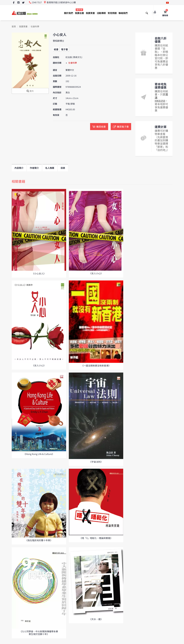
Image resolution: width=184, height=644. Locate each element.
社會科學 (35, 27)
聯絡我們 (123, 13)
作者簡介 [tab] (34, 168)
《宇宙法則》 (96, 462)
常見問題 (112, 13)
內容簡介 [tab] (19, 168)
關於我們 (69, 13)
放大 (30, 91)
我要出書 (79, 11)
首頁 (14, 27)
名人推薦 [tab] (50, 168)
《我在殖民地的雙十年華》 (39, 540)
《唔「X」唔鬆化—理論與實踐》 (96, 538)
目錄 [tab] (63, 168)
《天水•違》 (96, 619)
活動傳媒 (101, 13)
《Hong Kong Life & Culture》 (39, 454)
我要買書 (90, 13)
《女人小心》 (96, 273)
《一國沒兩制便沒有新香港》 (96, 366)
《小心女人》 (39, 273)
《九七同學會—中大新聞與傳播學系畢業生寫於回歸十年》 (39, 633)
